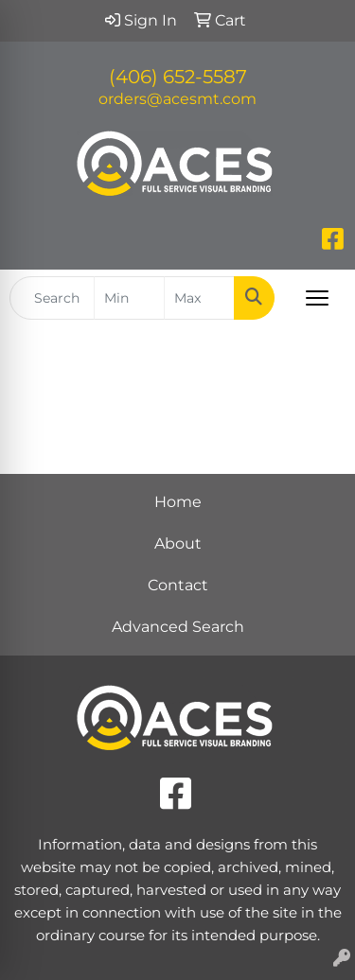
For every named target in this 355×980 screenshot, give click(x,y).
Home (178, 502)
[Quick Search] (52, 298)
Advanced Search (178, 627)
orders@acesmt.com (177, 99)
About (178, 543)
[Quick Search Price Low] (129, 298)
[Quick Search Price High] (199, 298)
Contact (178, 585)
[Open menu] (317, 298)
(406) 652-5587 (178, 77)
